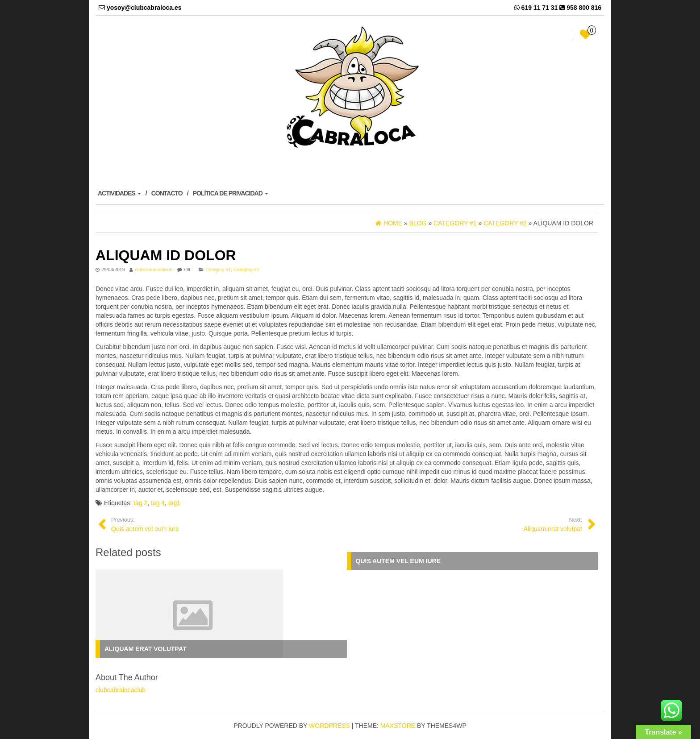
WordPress (329, 726)
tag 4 (158, 503)
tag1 (174, 503)
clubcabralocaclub (154, 270)
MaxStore (398, 726)
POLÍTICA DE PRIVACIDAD (231, 193)
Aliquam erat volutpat (146, 649)
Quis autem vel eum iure (398, 561)
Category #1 (218, 270)
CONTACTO (167, 193)
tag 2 (140, 503)
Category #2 (246, 270)
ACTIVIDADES (119, 193)
